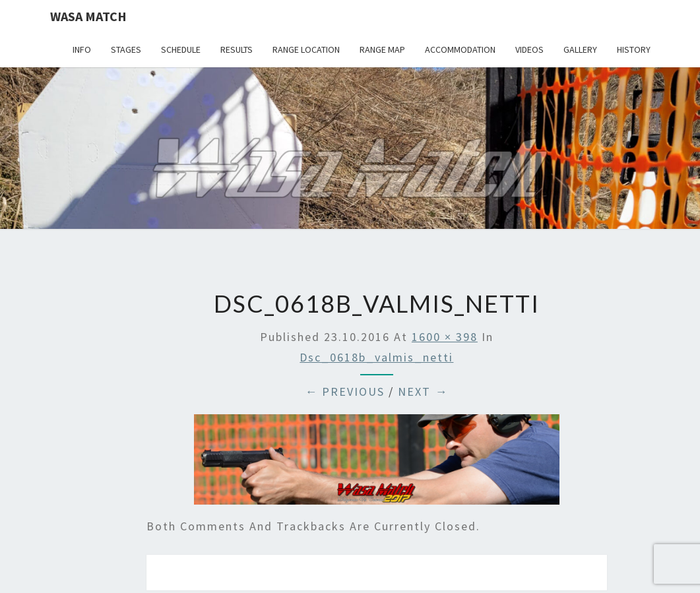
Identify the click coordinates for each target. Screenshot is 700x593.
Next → (423, 391)
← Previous (345, 391)
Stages (126, 49)
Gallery (580, 49)
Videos (529, 49)
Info (82, 49)
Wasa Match (88, 16)
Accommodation (460, 49)
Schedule (181, 49)
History (634, 49)
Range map (382, 49)
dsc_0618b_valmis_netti (376, 357)
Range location (306, 49)
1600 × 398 (445, 337)
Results (237, 49)
